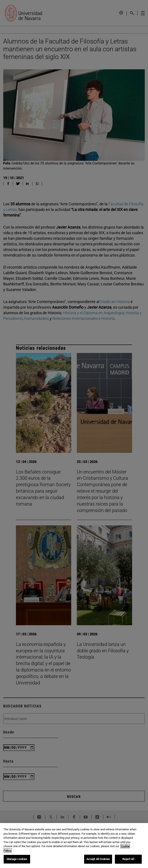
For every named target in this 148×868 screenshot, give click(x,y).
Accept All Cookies (98, 859)
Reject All (128, 859)
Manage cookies (17, 859)
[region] (74, 846)
